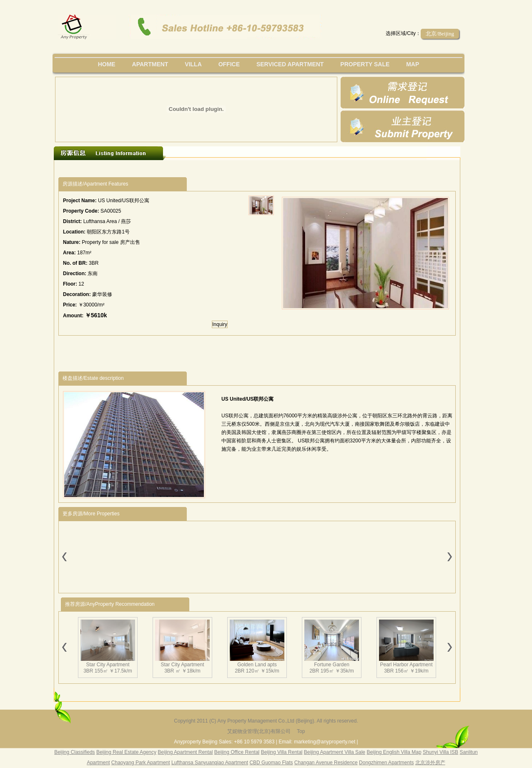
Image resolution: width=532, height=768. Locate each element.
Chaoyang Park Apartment (141, 763)
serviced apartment (290, 64)
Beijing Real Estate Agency (126, 752)
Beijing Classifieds (74, 752)
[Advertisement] (211, 169)
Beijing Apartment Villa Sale (335, 752)
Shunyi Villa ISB (440, 752)
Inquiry (220, 324)
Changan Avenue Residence (326, 763)
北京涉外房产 (430, 763)
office (229, 64)
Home (107, 64)
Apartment (150, 64)
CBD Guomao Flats (271, 763)
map (413, 64)
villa (193, 64)
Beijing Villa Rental (282, 752)
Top (301, 731)
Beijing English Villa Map (394, 752)
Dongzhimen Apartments (386, 763)
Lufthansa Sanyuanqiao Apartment (210, 763)
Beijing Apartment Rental (185, 752)
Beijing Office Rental (237, 752)
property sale (365, 64)
